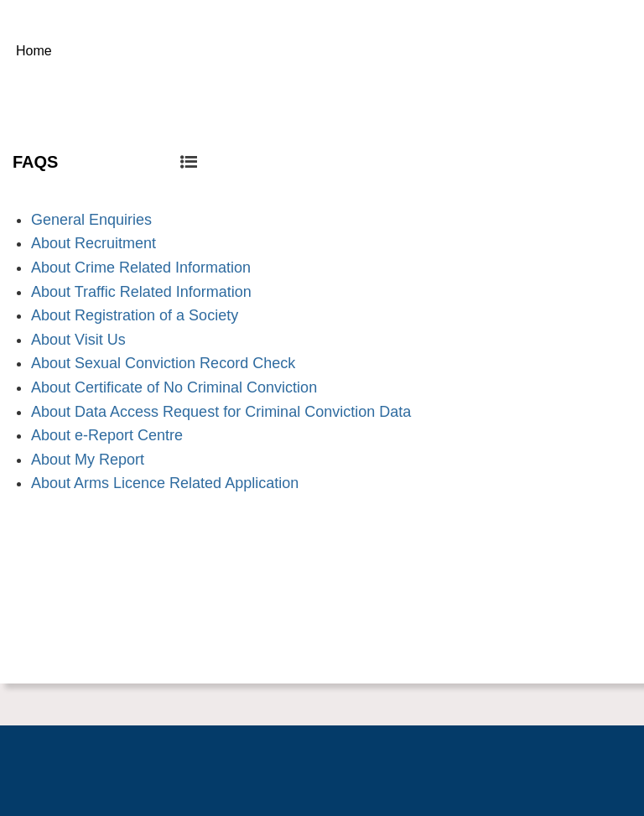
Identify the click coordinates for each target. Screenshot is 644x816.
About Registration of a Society (135, 315)
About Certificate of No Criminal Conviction (174, 387)
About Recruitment (93, 243)
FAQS (105, 162)
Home (34, 51)
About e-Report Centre (107, 435)
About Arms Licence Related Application (165, 483)
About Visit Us (78, 340)
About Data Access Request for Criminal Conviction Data (221, 412)
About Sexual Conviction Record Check (163, 363)
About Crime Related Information (141, 268)
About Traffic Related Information (141, 292)
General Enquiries (91, 220)
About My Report (88, 460)
